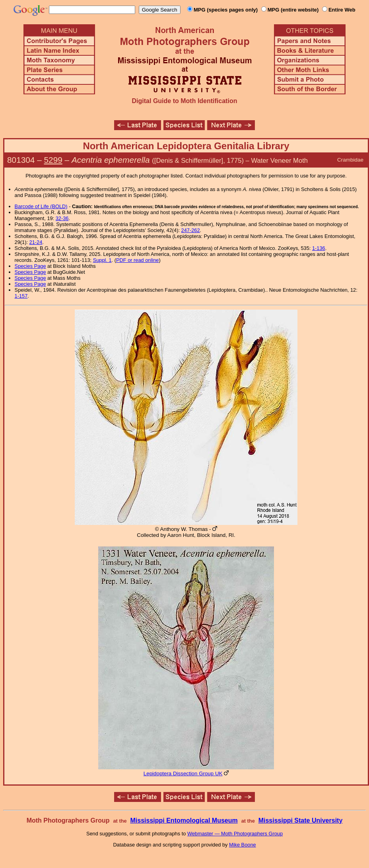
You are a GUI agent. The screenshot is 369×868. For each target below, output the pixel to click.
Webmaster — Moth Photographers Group (235, 834)
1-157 (21, 296)
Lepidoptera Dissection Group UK (183, 773)
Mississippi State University (301, 820)
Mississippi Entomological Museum (184, 820)
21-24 (36, 242)
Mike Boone (243, 845)
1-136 (319, 248)
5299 (53, 160)
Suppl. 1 (102, 260)
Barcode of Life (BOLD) (41, 206)
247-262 (191, 230)
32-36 (62, 218)
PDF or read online (137, 260)
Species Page (30, 266)
